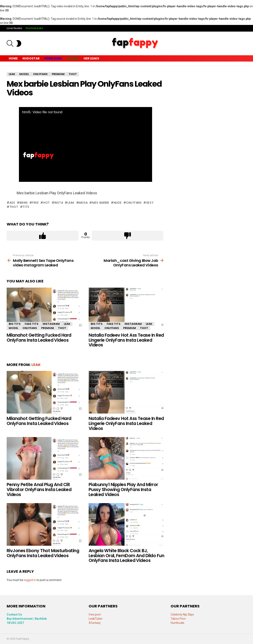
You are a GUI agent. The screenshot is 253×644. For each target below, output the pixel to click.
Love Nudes (14, 28)
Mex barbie (101, 203)
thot (14, 207)
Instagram (51, 324)
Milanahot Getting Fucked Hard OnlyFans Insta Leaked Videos (39, 338)
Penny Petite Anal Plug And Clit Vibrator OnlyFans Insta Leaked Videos (39, 489)
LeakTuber (96, 619)
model (14, 328)
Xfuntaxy (95, 623)
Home (13, 58)
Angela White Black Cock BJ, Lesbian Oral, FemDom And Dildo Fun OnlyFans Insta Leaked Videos (126, 555)
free (35, 203)
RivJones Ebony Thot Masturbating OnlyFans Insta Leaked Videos (43, 553)
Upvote (43, 236)
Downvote (128, 236)
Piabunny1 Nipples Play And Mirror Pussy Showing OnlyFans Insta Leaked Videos (123, 489)
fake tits (32, 324)
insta (59, 203)
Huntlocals (177, 623)
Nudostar (31, 58)
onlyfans (134, 203)
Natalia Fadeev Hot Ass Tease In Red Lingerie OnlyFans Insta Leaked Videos (126, 340)
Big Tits (15, 324)
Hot (47, 203)
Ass (12, 203)
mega (83, 203)
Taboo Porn (178, 619)
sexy (150, 203)
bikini (24, 203)
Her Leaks (91, 58)
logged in (30, 580)
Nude (118, 203)
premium (48, 328)
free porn (95, 614)
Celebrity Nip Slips (182, 614)
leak (71, 203)
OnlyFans (30, 328)
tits (26, 207)
